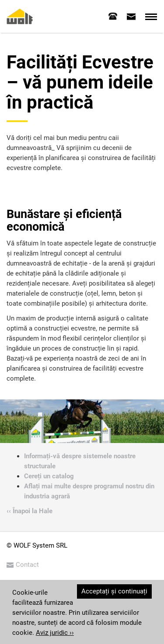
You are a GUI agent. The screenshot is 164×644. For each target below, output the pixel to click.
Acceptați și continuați (114, 591)
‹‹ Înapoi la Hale (30, 511)
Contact (23, 565)
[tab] (113, 16)
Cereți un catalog (49, 476)
